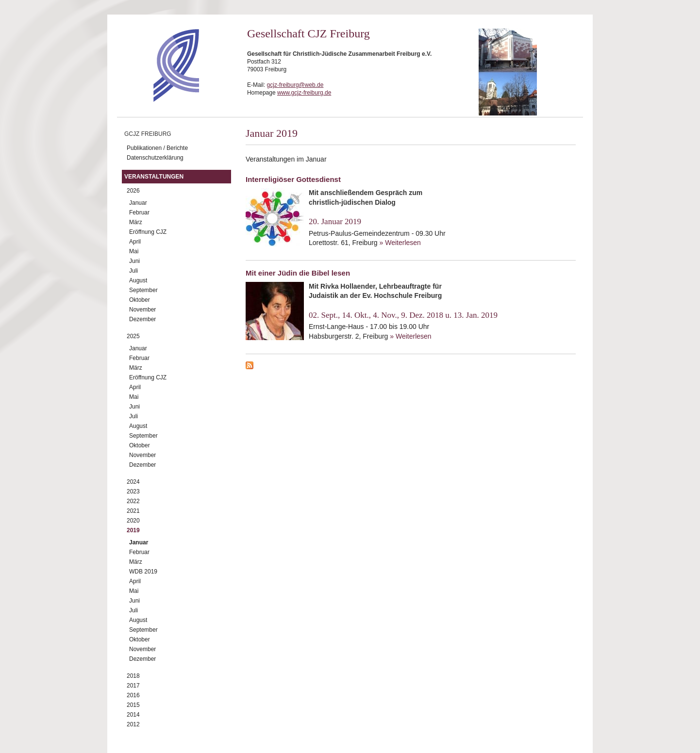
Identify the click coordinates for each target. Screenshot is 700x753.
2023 (133, 491)
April (135, 242)
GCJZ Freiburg (148, 134)
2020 (133, 521)
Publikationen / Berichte (157, 148)
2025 (133, 336)
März (136, 222)
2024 (133, 482)
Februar (139, 213)
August (138, 280)
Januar (138, 203)
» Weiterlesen (400, 243)
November (142, 310)
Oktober (140, 300)
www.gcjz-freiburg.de (304, 93)
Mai (134, 251)
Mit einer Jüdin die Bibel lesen (298, 273)
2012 (133, 724)
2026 (133, 191)
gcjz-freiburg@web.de (295, 85)
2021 (133, 511)
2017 (133, 686)
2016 (133, 695)
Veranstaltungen (154, 177)
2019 (133, 530)
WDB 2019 (143, 572)
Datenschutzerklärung (155, 158)
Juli (133, 271)
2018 (133, 676)
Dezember (142, 319)
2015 (133, 705)
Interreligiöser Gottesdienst (293, 179)
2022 (133, 501)
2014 (133, 715)
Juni (134, 261)
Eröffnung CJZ (148, 232)
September (143, 290)
